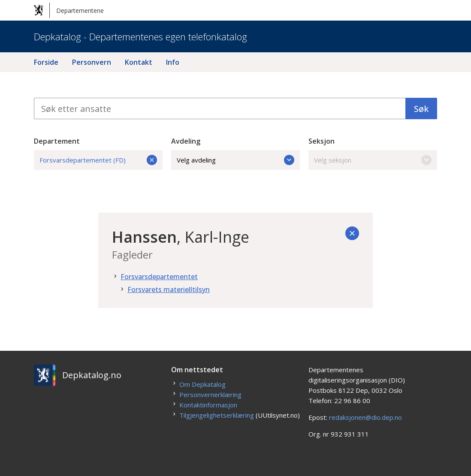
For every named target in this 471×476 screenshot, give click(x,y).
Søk (421, 109)
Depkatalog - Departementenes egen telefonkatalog (140, 36)
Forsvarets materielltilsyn (169, 289)
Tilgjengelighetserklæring (217, 415)
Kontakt (139, 62)
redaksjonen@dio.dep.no (365, 417)
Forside (46, 62)
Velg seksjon (373, 160)
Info (173, 62)
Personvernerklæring (210, 395)
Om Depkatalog (202, 384)
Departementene (69, 10)
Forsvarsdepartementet (159, 277)
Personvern (92, 62)
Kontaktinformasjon (208, 405)
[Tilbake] (352, 233)
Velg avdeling (235, 160)
